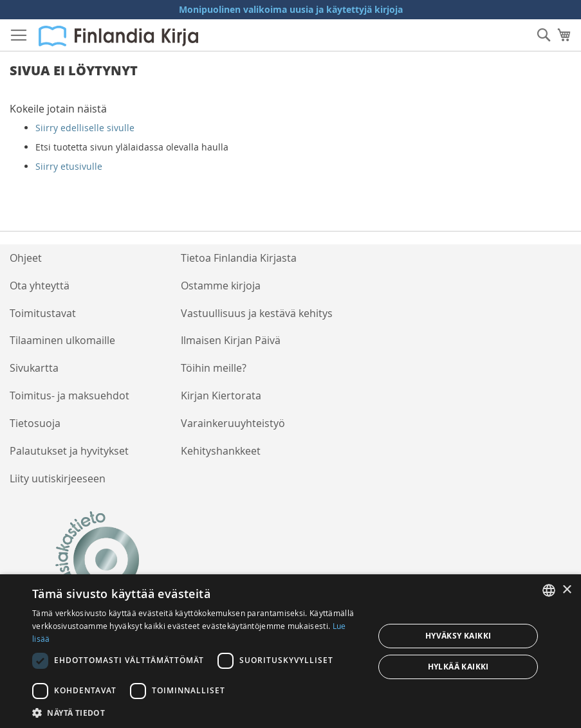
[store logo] (118, 36)
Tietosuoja (35, 423)
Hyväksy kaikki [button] (458, 636)
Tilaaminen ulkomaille (62, 340)
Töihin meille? (214, 368)
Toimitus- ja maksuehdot (69, 396)
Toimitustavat (43, 313)
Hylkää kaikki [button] (458, 667)
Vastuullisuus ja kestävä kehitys (257, 313)
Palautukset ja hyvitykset (69, 451)
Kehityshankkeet (221, 451)
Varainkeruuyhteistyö (233, 423)
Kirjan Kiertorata (221, 396)
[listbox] (549, 590)
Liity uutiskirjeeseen (58, 478)
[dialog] (290, 651)
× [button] (567, 590)
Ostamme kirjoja (221, 286)
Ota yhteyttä (40, 286)
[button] (198, 712)
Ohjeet (26, 258)
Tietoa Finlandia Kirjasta (239, 258)
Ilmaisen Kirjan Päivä (231, 340)
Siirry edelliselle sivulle (85, 128)
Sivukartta (34, 368)
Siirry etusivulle (69, 166)
